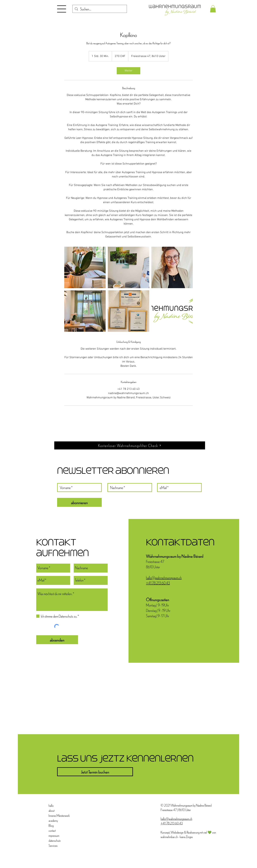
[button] (62, 9)
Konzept (165, 832)
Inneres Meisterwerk (57, 815)
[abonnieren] (79, 502)
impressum (54, 835)
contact (52, 830)
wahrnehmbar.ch (169, 837)
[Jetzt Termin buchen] (95, 772)
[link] (128, 71)
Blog (51, 825)
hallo (51, 805)
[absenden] (57, 640)
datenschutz (55, 840)
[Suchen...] (100, 9)
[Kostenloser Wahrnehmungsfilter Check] (130, 445)
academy (53, 820)
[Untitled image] (85, 267)
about (51, 810)
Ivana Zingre (186, 837)
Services (53, 845)
